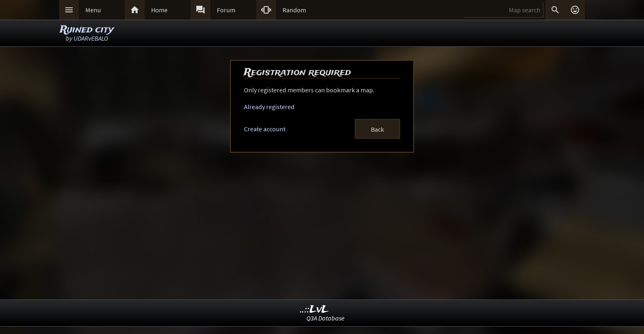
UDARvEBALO (91, 38)
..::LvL (314, 310)
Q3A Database (325, 318)
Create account (265, 129)
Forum (226, 10)
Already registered (269, 107)
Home (159, 10)
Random (294, 10)
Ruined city (87, 30)
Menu (93, 10)
